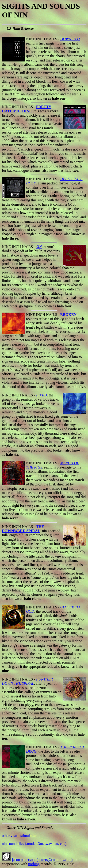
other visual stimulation (20, 836)
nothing (34, 864)
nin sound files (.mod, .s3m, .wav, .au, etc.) (34, 844)
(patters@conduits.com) (54, 860)
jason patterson (23, 860)
